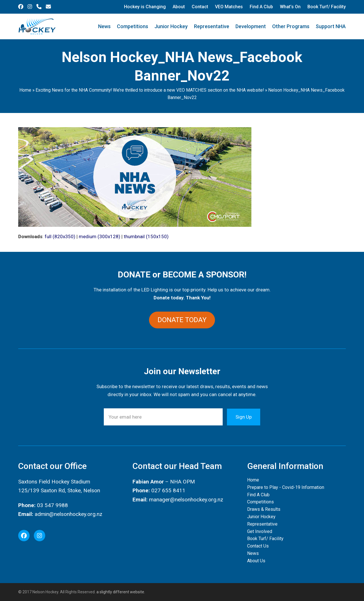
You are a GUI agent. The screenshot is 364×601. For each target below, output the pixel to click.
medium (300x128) (100, 236)
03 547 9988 (52, 505)
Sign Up (244, 417)
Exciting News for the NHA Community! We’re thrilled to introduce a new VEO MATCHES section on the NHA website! (150, 90)
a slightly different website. (120, 592)
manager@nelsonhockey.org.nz (186, 500)
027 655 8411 (168, 491)
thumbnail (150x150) (146, 236)
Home (25, 90)
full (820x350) (60, 236)
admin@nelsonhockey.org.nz (69, 514)
